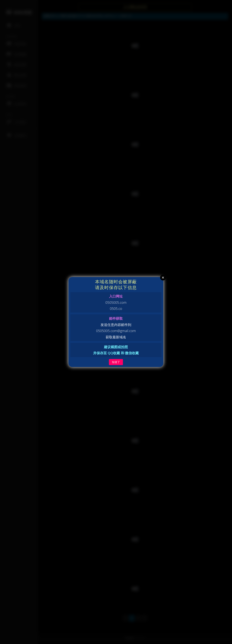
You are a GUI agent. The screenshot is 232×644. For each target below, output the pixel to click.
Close (163, 278)
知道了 (116, 362)
